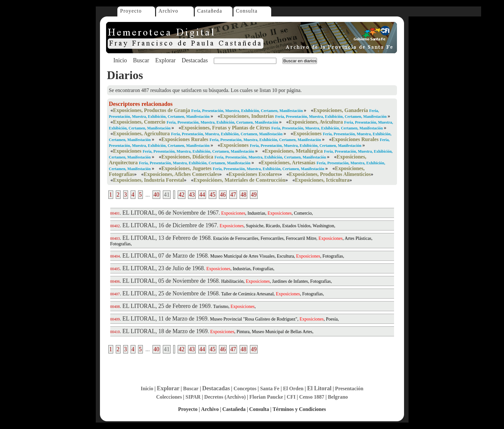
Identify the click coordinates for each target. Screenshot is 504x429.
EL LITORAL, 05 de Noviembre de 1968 (171, 281)
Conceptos (245, 388)
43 (192, 195)
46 (223, 195)
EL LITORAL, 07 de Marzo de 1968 (165, 256)
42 (182, 195)
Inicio (120, 60)
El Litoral (319, 388)
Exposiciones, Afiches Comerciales (182, 174)
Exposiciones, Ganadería (341, 110)
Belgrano (338, 397)
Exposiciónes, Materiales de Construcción (239, 180)
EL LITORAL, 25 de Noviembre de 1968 (171, 293)
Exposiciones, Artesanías (288, 163)
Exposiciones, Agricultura (142, 133)
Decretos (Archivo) (225, 397)
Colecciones (169, 397)
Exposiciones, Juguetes (186, 168)
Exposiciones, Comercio (139, 122)
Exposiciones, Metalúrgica (294, 151)
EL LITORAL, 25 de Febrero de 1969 (167, 306)
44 (202, 195)
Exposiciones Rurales (185, 139)
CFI (291, 397)
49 (254, 195)
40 (156, 195)
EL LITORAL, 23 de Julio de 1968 (163, 268)
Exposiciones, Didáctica (187, 157)
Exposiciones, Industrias (247, 116)
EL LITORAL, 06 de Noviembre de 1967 (171, 213)
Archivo (168, 11)
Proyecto (131, 11)
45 (212, 195)
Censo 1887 (312, 397)
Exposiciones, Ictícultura (322, 180)
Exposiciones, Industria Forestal (149, 180)
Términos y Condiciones (299, 409)
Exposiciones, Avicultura (316, 122)
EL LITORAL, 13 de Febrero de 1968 (167, 238)
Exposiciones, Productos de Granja (152, 110)
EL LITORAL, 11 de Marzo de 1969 (165, 319)
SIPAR (193, 397)
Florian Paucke (266, 397)
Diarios (125, 75)
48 (243, 195)
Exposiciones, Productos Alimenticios (330, 174)
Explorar (165, 60)
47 (233, 195)
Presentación (349, 388)
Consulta (247, 11)
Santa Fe (270, 388)
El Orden (293, 388)
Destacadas (195, 60)
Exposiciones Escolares (254, 174)
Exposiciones (307, 133)
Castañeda (210, 11)
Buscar (141, 60)
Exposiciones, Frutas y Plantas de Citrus (226, 128)
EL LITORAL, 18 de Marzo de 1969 (165, 331)
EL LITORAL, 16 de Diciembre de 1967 (170, 225)
